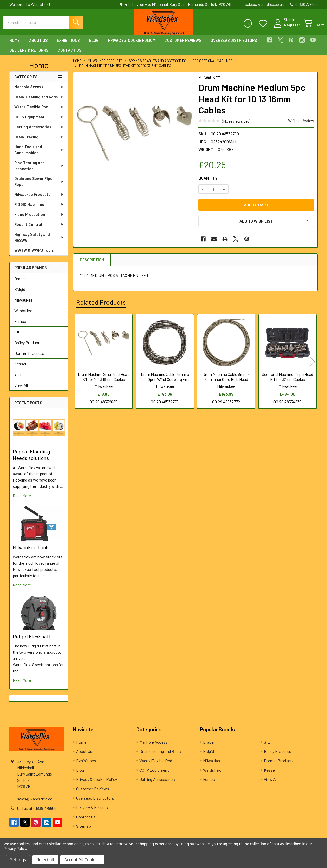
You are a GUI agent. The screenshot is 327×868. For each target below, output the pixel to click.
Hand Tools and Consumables (39, 154)
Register (286, 28)
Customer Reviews (183, 45)
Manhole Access (39, 91)
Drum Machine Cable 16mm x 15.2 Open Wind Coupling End (165, 381)
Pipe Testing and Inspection (39, 170)
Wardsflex (23, 315)
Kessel (20, 368)
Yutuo (19, 379)
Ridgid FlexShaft (32, 641)
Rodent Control (39, 229)
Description (92, 264)
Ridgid (20, 294)
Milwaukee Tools (31, 552)
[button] (39, 70)
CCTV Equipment (39, 122)
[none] (134, 138)
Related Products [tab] (101, 307)
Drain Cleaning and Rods (39, 102)
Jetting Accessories (39, 131)
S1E (17, 336)
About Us (38, 45)
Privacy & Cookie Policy (132, 45)
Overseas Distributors (234, 45)
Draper (20, 283)
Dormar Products (29, 358)
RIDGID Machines (39, 209)
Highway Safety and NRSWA (39, 242)
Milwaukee (23, 305)
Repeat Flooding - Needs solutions (33, 459)
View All (21, 390)
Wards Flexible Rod (39, 111)
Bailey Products (28, 347)
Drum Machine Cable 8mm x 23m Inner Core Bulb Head (226, 381)
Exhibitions (68, 45)
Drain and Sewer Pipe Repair (39, 186)
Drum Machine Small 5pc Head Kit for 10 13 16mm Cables (104, 381)
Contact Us (69, 55)
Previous (78, 366)
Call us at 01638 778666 (37, 813)
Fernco (20, 326)
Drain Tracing (39, 142)
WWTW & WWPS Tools (34, 255)
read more (22, 500)
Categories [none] (26, 81)
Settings (18, 860)
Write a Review (301, 125)
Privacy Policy (15, 848)
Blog (94, 45)
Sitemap (84, 831)
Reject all (45, 860)
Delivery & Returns (29, 55)
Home (15, 45)
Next (312, 366)
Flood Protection (39, 219)
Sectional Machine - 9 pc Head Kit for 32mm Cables (288, 381)
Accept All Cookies (82, 860)
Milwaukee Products (39, 199)
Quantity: (209, 183)
